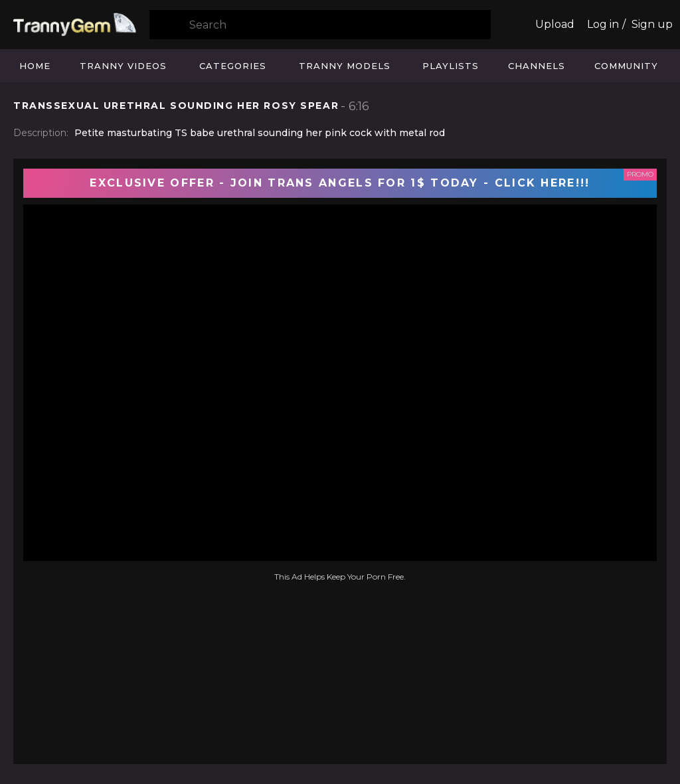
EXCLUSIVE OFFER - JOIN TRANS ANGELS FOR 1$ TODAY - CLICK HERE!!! (340, 183)
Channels (537, 66)
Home (35, 66)
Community (626, 66)
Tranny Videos (123, 66)
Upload (555, 24)
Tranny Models (345, 66)
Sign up (652, 24)
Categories (233, 66)
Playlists (451, 66)
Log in (603, 24)
